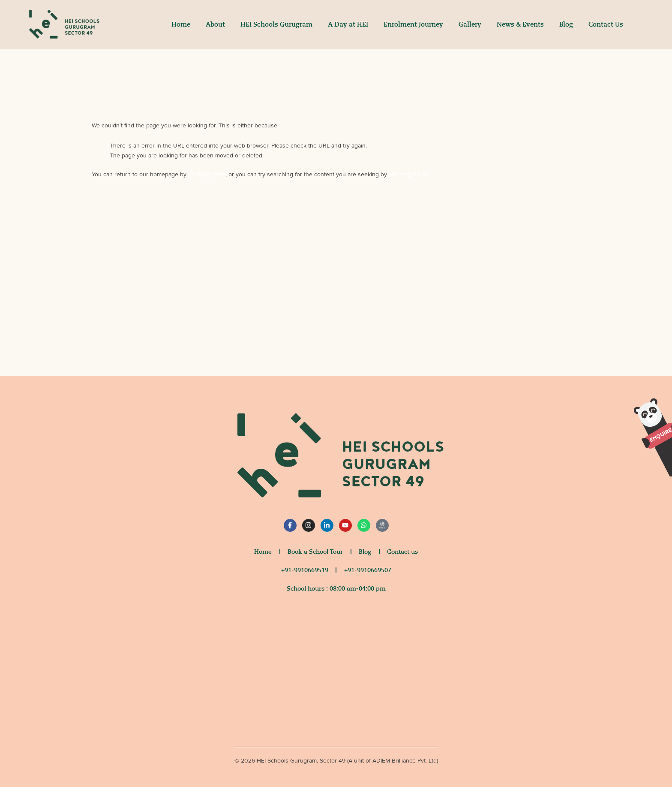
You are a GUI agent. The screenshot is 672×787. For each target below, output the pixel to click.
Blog (566, 24)
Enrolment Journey (413, 24)
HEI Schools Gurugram (276, 24)
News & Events (520, 24)
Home (181, 24)
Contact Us (606, 24)
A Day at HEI (348, 24)
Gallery (470, 24)
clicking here (207, 174)
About (215, 24)
